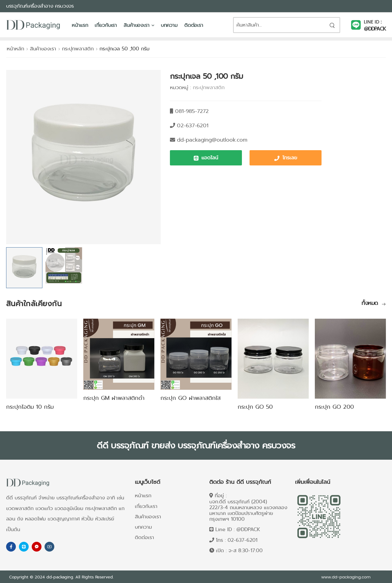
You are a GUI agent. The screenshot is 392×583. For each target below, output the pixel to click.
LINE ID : (373, 22)
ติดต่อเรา (194, 25)
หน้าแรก (80, 25)
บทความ (169, 25)
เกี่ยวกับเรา (106, 25)
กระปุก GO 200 (334, 407)
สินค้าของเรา (137, 25)
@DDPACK (375, 29)
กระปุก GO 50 (255, 407)
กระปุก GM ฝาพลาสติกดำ (114, 398)
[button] (206, 158)
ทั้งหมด (371, 304)
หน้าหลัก (15, 49)
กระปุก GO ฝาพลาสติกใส (191, 398)
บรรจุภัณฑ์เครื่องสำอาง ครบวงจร (40, 6)
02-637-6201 (243, 540)
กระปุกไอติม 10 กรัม (30, 407)
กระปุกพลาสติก (78, 49)
